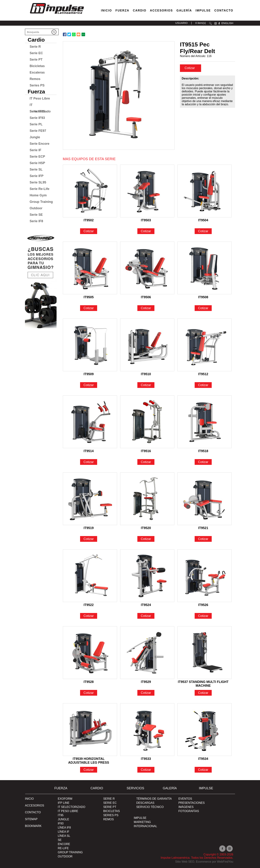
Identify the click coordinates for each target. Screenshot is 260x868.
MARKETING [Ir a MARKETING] (142, 822)
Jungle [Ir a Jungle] (35, 137)
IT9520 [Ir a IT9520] (146, 528)
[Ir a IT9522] (90, 576)
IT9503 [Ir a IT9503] (146, 220)
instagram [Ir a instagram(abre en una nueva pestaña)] (216, 23)
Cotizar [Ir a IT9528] (89, 693)
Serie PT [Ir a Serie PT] (36, 60)
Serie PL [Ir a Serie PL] (36, 124)
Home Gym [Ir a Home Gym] (38, 195)
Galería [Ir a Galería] (184, 10)
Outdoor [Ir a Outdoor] (36, 208)
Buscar (210, 23)
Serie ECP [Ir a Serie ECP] (37, 157)
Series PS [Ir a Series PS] (37, 85)
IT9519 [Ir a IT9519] (89, 528)
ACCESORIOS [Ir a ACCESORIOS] (35, 806)
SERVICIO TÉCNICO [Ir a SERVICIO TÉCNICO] (150, 807)
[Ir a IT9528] (90, 653)
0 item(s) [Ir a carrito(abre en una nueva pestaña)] (201, 23)
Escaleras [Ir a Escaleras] (37, 72)
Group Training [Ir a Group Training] (41, 202)
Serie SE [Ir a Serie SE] (36, 215)
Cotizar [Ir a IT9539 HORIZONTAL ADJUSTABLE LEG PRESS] (89, 770)
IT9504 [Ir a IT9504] (203, 220)
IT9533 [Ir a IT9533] (146, 759)
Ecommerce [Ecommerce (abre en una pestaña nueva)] (204, 862)
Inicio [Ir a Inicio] (29, 799)
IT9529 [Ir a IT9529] (146, 682)
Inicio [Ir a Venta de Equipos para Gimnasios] (106, 10)
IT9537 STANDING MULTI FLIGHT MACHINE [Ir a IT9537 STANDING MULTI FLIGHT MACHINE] (203, 682)
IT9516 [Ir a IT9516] (146, 451)
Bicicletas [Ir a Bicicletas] (37, 66)
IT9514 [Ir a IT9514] (89, 451)
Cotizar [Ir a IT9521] (203, 539)
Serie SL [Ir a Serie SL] (36, 169)
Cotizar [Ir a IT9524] (146, 616)
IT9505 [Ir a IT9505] (89, 297)
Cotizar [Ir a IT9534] (203, 770)
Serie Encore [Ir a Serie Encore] (40, 144)
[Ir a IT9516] (147, 422)
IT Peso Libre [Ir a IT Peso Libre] (40, 98)
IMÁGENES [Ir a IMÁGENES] (186, 807)
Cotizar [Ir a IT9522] (89, 616)
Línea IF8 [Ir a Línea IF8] (64, 828)
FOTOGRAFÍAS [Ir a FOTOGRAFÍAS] (189, 811)
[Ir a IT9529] (147, 653)
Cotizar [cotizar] (190, 68)
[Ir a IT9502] (90, 191)
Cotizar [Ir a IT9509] (89, 385)
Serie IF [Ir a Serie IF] (35, 150)
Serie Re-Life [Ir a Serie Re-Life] (40, 189)
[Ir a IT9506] (147, 268)
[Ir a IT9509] (90, 345)
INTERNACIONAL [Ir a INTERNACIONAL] (145, 826)
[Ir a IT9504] (205, 191)
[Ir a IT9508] (205, 268)
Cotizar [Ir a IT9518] (203, 462)
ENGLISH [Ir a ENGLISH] (227, 23)
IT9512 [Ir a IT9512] (203, 374)
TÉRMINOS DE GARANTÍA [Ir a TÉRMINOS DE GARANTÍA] (154, 799)
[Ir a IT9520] (147, 499)
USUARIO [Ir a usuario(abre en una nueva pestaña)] (181, 23)
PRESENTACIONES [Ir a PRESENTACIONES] (191, 803)
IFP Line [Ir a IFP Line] (64, 803)
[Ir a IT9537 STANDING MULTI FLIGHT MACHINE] (205, 653)
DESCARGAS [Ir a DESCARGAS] (145, 803)
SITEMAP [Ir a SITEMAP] (31, 819)
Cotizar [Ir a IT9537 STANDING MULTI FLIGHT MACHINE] (203, 693)
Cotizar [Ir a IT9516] (146, 462)
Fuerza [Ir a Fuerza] (122, 10)
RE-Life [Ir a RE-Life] (63, 848)
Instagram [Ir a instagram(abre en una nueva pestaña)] (230, 849)
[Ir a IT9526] (205, 576)
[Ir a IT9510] (147, 345)
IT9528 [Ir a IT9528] (89, 682)
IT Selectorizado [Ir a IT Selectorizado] (40, 106)
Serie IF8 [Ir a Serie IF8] (36, 221)
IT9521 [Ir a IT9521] (203, 528)
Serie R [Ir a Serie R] (35, 47)
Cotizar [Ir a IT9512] (203, 385)
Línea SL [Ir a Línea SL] (64, 836)
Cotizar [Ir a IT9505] (89, 308)
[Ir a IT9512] (205, 345)
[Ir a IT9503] (147, 191)
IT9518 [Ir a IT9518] (203, 451)
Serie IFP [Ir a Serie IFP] (37, 176)
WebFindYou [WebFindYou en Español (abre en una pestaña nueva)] (225, 862)
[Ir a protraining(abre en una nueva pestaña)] (41, 280)
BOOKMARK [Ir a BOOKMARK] (33, 826)
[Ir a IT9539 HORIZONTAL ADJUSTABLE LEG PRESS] (90, 730)
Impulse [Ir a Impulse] (203, 10)
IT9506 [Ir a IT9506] (146, 297)
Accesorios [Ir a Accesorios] (161, 10)
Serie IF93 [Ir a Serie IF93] (37, 118)
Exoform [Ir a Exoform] (65, 799)
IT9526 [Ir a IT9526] (203, 605)
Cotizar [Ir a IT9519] (89, 539)
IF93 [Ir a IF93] (61, 823)
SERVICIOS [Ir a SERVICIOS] (135, 788)
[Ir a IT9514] (90, 422)
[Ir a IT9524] (147, 576)
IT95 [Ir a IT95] (61, 815)
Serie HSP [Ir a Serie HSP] (37, 163)
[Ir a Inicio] (57, 15)
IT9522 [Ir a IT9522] (89, 605)
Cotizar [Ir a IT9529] (146, 693)
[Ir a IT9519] (90, 499)
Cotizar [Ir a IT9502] (89, 231)
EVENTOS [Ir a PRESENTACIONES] (185, 799)
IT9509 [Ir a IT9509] (89, 374)
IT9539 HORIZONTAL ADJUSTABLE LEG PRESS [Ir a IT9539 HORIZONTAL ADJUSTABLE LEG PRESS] (89, 759)
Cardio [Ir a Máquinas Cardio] (140, 10)
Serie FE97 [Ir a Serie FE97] (38, 131)
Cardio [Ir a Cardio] (36, 40)
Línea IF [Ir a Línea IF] (64, 832)
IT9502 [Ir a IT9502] (89, 220)
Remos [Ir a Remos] (35, 79)
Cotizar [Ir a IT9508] (203, 308)
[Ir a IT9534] (205, 730)
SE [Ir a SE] (60, 840)
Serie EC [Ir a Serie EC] (36, 53)
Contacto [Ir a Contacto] (224, 10)
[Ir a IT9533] (147, 730)
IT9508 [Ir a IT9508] (203, 297)
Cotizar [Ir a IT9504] (203, 231)
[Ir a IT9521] (205, 499)
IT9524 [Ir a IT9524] (146, 605)
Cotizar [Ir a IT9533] (146, 770)
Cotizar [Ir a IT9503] (146, 231)
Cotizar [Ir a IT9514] (89, 462)
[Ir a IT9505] (90, 268)
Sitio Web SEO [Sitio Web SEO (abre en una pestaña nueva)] (185, 862)
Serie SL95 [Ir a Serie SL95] (38, 182)
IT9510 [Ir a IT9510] (146, 374)
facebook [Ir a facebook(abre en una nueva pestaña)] (219, 23)
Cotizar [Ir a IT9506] (146, 308)
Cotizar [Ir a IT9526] (203, 616)
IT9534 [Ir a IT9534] (203, 759)
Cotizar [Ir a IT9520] (146, 539)
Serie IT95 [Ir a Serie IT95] (37, 111)
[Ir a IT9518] (205, 422)
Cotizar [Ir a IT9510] (146, 385)
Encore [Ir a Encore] (64, 844)
